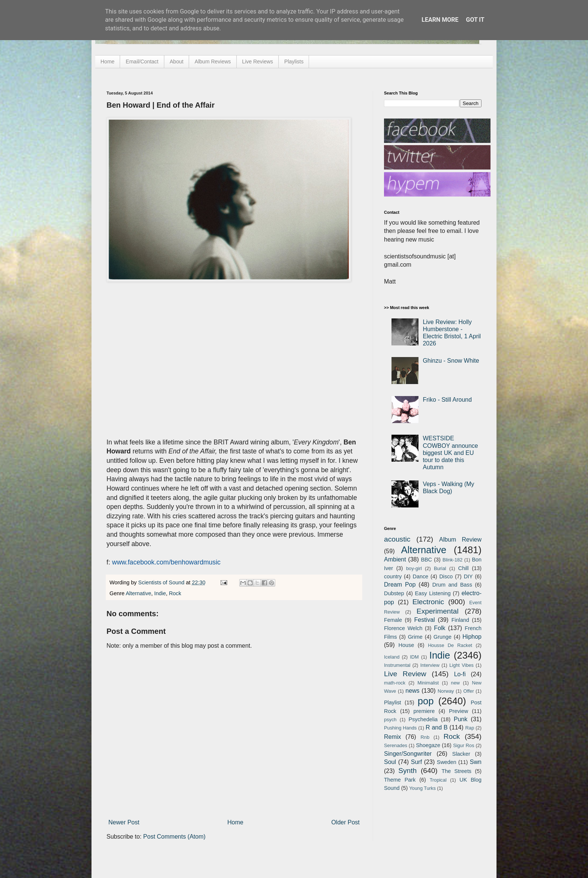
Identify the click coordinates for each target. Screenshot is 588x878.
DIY (468, 576)
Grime (415, 637)
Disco (446, 576)
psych (390, 720)
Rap (470, 728)
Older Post (345, 822)
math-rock (395, 683)
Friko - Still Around (447, 400)
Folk (439, 628)
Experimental (438, 611)
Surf (416, 762)
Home (107, 62)
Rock (175, 593)
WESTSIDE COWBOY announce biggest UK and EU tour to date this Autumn (450, 453)
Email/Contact (142, 62)
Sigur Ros (463, 745)
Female (393, 620)
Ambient (395, 559)
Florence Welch (403, 628)
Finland (460, 620)
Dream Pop (400, 585)
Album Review (460, 540)
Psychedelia (423, 719)
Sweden (447, 762)
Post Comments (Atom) (174, 837)
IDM (414, 657)
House (406, 645)
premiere (424, 711)
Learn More (440, 20)
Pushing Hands (400, 728)
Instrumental (397, 665)
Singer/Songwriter (408, 754)
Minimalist (428, 683)
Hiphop (472, 637)
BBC (426, 560)
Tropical (438, 780)
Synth (407, 771)
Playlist (393, 702)
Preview (458, 711)
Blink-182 (452, 560)
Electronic (428, 602)
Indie (160, 593)
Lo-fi (460, 674)
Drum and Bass (452, 585)
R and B (437, 727)
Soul (390, 762)
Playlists (294, 62)
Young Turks (422, 788)
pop (426, 701)
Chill (463, 568)
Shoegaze (428, 745)
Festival (424, 620)
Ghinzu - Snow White (451, 361)
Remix (392, 737)
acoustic (397, 539)
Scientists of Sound (162, 582)
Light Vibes (461, 665)
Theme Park (400, 780)
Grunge (442, 637)
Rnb (425, 737)
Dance (420, 576)
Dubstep (394, 593)
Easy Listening (433, 593)
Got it (475, 20)
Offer (468, 691)
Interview (430, 665)
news (412, 691)
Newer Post (124, 822)
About (177, 62)
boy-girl (414, 568)
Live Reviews (258, 62)
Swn (476, 762)
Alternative (138, 593)
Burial (440, 568)
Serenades (396, 745)
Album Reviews (213, 62)
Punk (460, 719)
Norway (446, 691)
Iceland (392, 657)
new (455, 683)
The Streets (456, 771)
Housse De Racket (450, 645)
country (393, 576)
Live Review (405, 674)
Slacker (461, 754)
